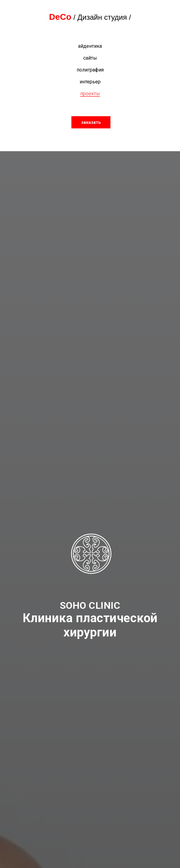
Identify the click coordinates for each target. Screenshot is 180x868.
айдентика (90, 46)
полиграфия (90, 70)
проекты (90, 94)
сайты (90, 58)
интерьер (90, 82)
